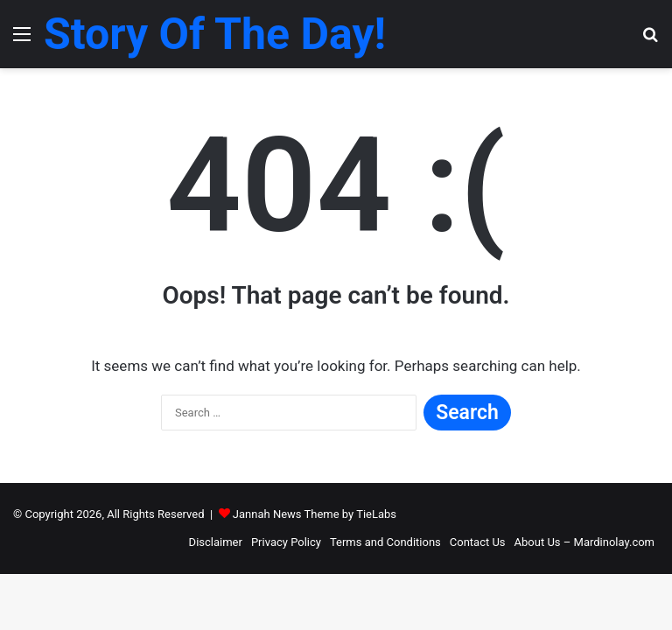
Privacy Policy (286, 542)
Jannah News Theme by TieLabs (315, 514)
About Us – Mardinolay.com (584, 542)
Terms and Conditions (385, 542)
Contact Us (478, 542)
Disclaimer (216, 542)
